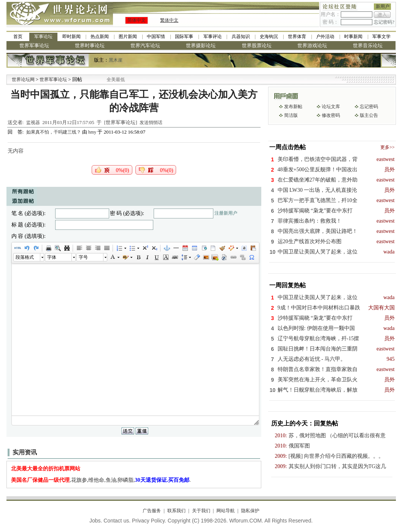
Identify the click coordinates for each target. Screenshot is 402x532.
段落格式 (25, 257)
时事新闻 (353, 37)
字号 (83, 257)
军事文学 (381, 37)
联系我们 (176, 511)
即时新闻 (72, 37)
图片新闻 (128, 37)
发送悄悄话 (151, 123)
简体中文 (137, 20)
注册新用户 (226, 213)
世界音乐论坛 (368, 45)
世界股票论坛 (257, 45)
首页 (18, 37)
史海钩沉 (269, 37)
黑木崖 (116, 60)
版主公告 (369, 115)
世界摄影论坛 (201, 45)
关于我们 (201, 511)
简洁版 (291, 115)
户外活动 (325, 37)
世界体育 (297, 37)
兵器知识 (241, 37)
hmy (92, 132)
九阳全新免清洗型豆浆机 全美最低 (121, 80)
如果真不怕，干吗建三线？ (54, 132)
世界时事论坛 (90, 45)
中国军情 (156, 37)
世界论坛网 (23, 80)
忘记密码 (369, 107)
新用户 (383, 6)
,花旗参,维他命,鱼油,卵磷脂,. (101, 480)
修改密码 (331, 115)
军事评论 (213, 37)
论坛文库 (331, 107)
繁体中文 (169, 20)
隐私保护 (250, 511)
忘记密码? (384, 22)
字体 (52, 257)
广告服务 (152, 511)
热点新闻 (100, 37)
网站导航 (226, 511)
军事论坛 (43, 37)
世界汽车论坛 (145, 45)
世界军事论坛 (34, 45)
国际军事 (184, 37)
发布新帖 (293, 107)
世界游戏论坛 (312, 45)
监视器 (33, 123)
